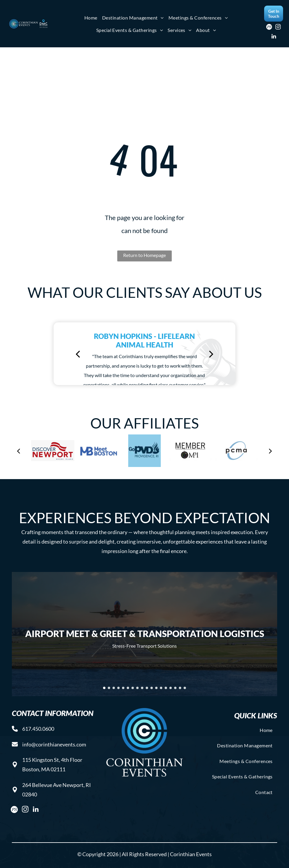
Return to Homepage (144, 255)
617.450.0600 (38, 729)
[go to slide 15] (171, 688)
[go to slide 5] (123, 688)
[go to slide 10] (147, 688)
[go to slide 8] (137, 688)
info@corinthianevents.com (54, 744)
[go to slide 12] (156, 688)
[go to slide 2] (109, 688)
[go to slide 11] (152, 688)
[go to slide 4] (118, 688)
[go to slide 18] (185, 688)
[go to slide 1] (104, 688)
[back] (78, 354)
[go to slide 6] (128, 688)
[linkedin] (274, 37)
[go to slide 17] (180, 688)
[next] (211, 354)
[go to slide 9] (142, 688)
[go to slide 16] (175, 688)
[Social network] (269, 28)
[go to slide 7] (133, 688)
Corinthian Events (191, 854)
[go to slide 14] (166, 688)
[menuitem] (91, 18)
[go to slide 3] (114, 688)
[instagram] (278, 28)
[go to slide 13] (161, 688)
